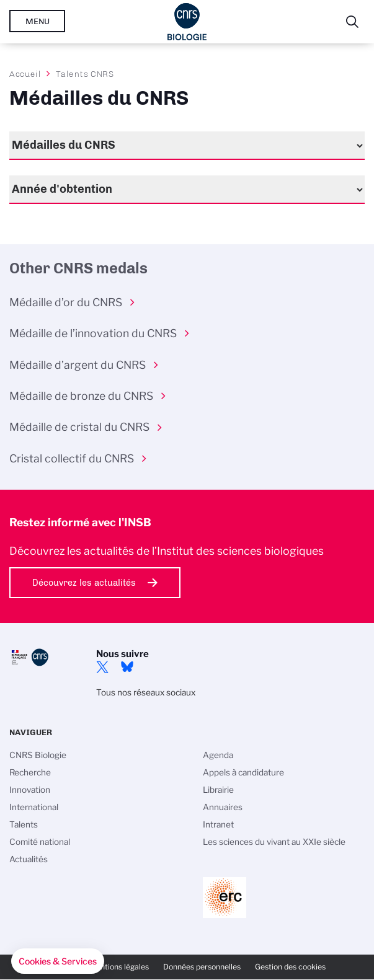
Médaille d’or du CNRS (66, 302)
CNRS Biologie (38, 755)
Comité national (40, 842)
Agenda (218, 755)
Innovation (30, 790)
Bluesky (127, 667)
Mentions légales (119, 967)
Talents (24, 824)
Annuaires (223, 807)
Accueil (25, 74)
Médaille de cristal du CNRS (79, 427)
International (34, 807)
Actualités (29, 859)
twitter (102, 667)
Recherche (30, 772)
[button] (58, 961)
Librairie (218, 790)
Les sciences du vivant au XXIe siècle (274, 842)
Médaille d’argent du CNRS (78, 365)
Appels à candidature (243, 772)
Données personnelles (202, 967)
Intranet (218, 824)
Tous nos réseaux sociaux (146, 692)
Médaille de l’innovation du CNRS (93, 333)
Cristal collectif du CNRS (72, 458)
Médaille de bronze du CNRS (81, 396)
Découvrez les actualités (84, 583)
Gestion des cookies (290, 967)
